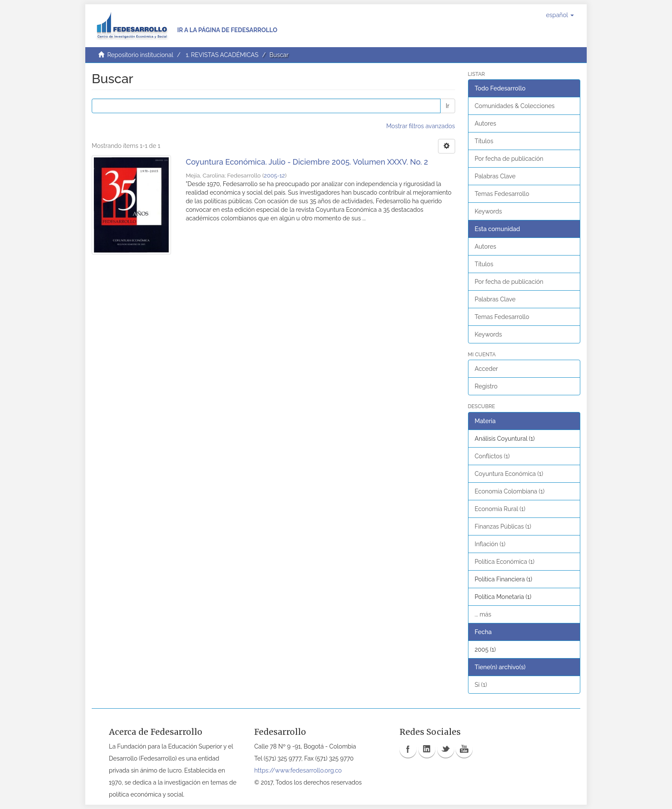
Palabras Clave (495, 176)
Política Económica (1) (505, 562)
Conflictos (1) (492, 456)
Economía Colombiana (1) (510, 491)
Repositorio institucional (140, 55)
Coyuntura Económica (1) (509, 474)
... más (483, 614)
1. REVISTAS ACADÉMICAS (222, 55)
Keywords (489, 211)
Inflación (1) (490, 544)
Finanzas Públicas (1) (503, 526)
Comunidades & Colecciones (515, 106)
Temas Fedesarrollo (502, 194)
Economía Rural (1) (500, 509)
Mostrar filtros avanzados (420, 126)
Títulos (484, 141)
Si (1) (481, 685)
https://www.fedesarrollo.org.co (298, 770)
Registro (486, 386)
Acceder (487, 369)
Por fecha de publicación (509, 159)
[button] (560, 15)
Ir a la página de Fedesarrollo (227, 30)
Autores (486, 123)
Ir (447, 106)
